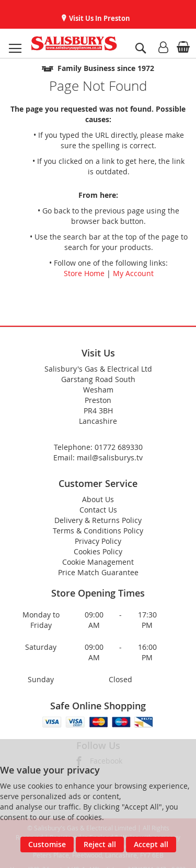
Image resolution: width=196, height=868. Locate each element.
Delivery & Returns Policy (98, 520)
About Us (98, 499)
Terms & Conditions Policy (98, 531)
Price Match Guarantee (98, 572)
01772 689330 (119, 447)
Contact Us (98, 510)
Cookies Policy (98, 551)
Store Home (84, 273)
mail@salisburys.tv (110, 457)
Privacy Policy (98, 541)
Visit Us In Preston (99, 18)
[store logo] (74, 43)
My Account (133, 273)
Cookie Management (98, 562)
